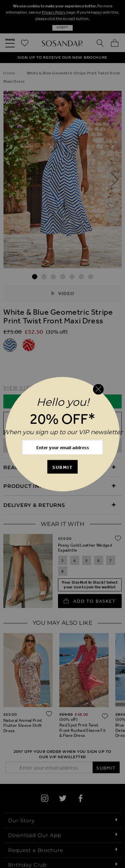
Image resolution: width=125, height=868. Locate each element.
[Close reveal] (98, 389)
